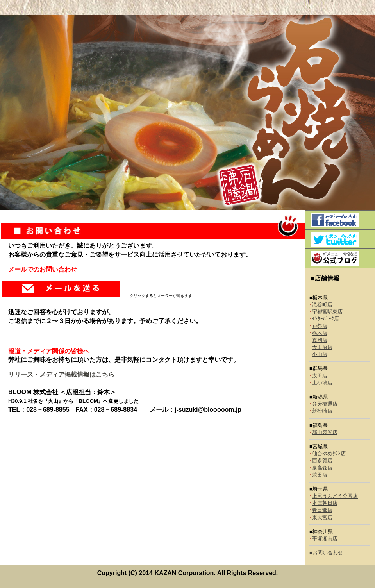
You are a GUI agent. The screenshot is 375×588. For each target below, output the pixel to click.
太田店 (320, 376)
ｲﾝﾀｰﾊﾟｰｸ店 (326, 319)
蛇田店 (320, 475)
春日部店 (322, 510)
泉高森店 (322, 468)
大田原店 (322, 347)
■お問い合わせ (326, 553)
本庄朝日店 (325, 503)
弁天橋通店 (325, 404)
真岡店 (320, 340)
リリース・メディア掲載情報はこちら (61, 374)
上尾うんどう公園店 (335, 496)
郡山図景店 (325, 432)
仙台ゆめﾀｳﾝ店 (329, 453)
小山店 (320, 354)
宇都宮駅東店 (327, 312)
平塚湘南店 (325, 539)
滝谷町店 (322, 305)
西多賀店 (322, 460)
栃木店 (320, 333)
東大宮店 (322, 517)
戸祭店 (320, 326)
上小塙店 (322, 383)
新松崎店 (322, 411)
